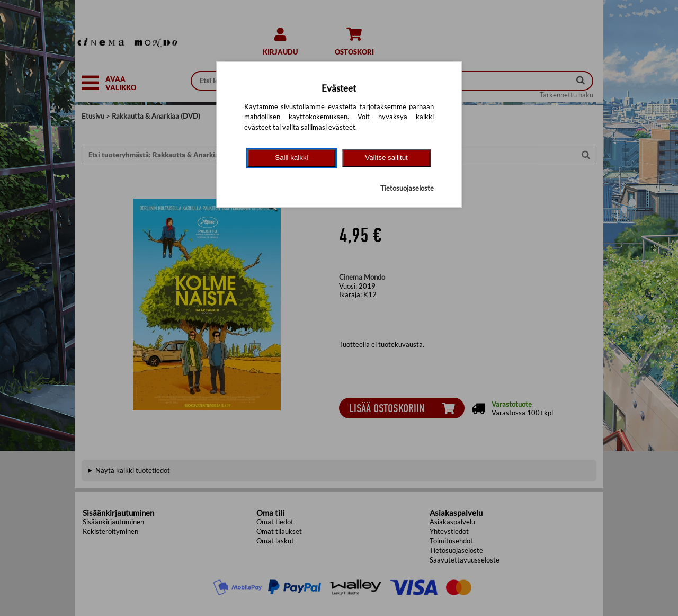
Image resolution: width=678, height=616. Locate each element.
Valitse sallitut (386, 158)
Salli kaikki (291, 158)
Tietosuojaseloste (407, 188)
